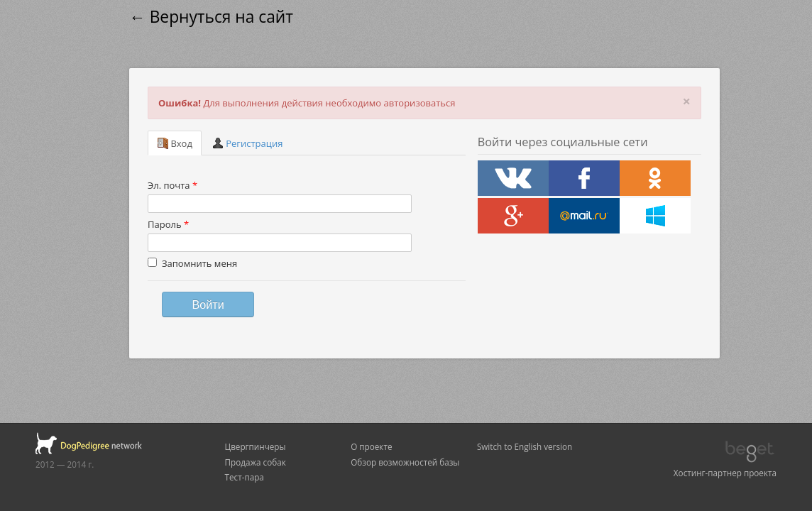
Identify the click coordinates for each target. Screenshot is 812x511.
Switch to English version (525, 446)
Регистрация (248, 143)
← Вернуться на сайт (211, 17)
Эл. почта (172, 185)
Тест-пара (245, 477)
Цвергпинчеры (256, 446)
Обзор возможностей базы (405, 462)
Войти (208, 304)
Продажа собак (256, 462)
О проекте (371, 446)
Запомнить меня (192, 263)
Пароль (168, 224)
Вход (175, 143)
